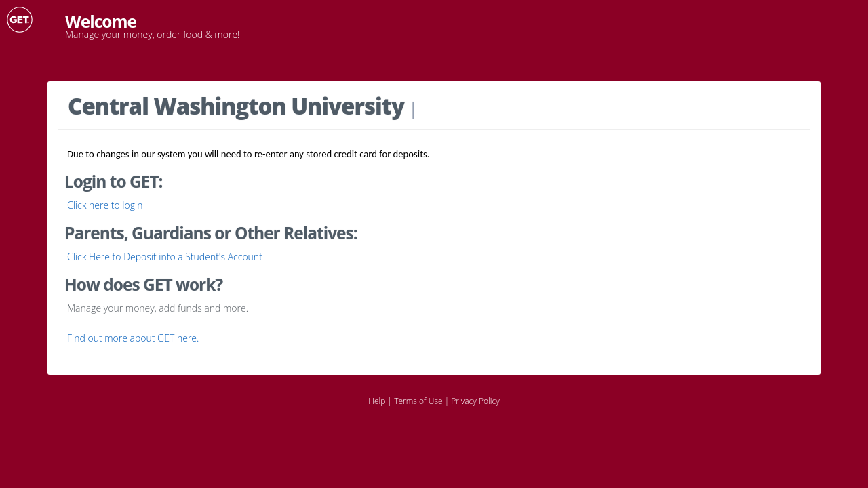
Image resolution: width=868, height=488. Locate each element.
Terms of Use (418, 401)
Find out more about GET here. (133, 338)
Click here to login (105, 205)
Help (377, 401)
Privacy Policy (475, 401)
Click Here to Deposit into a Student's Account (165, 257)
